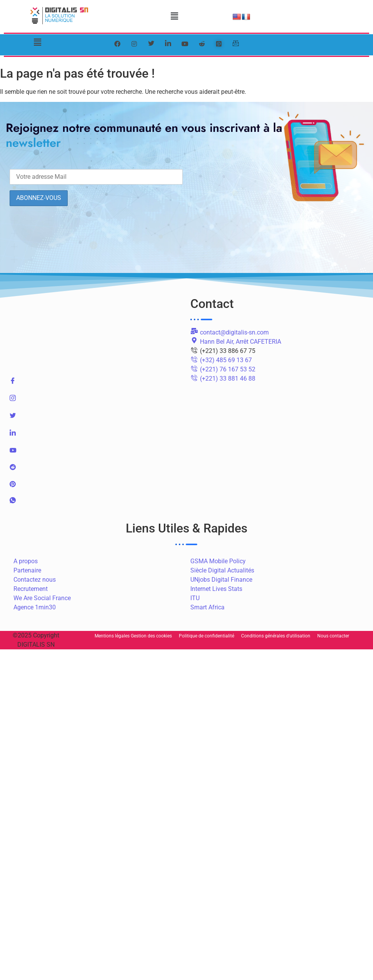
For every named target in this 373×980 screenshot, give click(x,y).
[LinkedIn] (168, 44)
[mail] (236, 44)
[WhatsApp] (96, 503)
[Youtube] (96, 453)
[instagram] (134, 44)
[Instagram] (96, 401)
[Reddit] (96, 469)
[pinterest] (219, 44)
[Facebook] (117, 44)
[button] (174, 16)
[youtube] (185, 44)
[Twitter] (151, 44)
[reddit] (202, 44)
